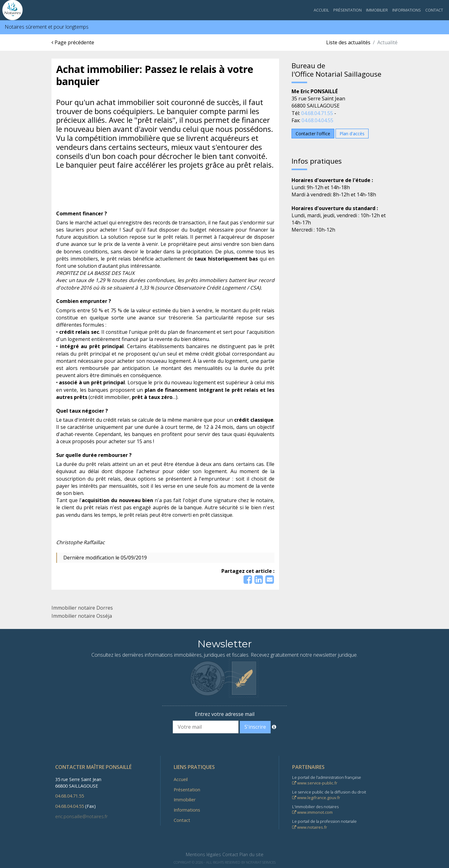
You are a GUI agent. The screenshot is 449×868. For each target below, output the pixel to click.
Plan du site (251, 854)
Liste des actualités (348, 42)
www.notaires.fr (310, 827)
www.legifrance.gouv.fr (316, 798)
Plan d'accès (352, 134)
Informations (407, 10)
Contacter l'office (313, 134)
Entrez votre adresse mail (225, 714)
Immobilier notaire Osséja (82, 616)
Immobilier (377, 10)
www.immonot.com (312, 812)
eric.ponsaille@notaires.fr (81, 816)
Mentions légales (203, 854)
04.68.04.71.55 (317, 113)
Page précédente (73, 42)
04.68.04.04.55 (317, 120)
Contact (434, 10)
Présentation (348, 10)
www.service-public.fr (315, 783)
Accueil (321, 10)
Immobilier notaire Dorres (82, 608)
